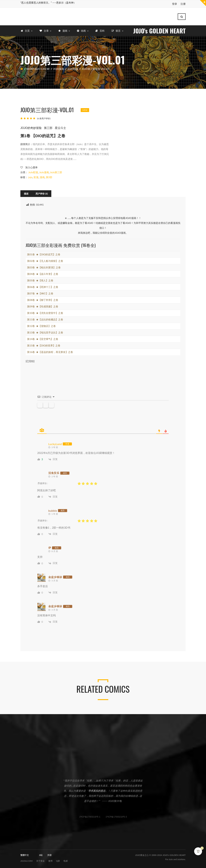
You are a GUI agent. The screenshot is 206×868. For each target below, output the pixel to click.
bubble (53, 510)
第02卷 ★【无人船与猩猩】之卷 (45, 261)
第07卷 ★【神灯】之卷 (40, 293)
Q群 (58, 861)
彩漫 (36, 177)
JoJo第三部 (56, 172)
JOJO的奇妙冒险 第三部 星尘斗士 (43, 128)
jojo (30, 177)
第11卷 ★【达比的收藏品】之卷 (45, 319)
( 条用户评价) (44, 118)
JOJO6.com (27, 861)
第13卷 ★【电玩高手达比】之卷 (45, 332)
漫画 (42, 177)
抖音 (50, 855)
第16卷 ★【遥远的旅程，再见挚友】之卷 (50, 352)
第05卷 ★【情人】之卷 (40, 280)
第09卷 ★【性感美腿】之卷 (43, 306)
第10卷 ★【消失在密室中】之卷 (45, 313)
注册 (183, 4)
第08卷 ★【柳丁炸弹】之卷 (43, 300)
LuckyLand (55, 444)
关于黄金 (41, 861)
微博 (51, 861)
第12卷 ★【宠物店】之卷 (41, 326)
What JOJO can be (38, 69)
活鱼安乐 (54, 473)
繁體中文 (25, 855)
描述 (26, 193)
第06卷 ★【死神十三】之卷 (43, 287)
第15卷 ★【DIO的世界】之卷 (44, 345)
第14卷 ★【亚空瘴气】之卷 (43, 339)
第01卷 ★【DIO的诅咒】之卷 (44, 254)
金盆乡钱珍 (55, 577)
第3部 (49, 177)
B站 (41, 855)
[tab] (26, 193)
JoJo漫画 (59, 69)
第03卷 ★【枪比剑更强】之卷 (44, 267)
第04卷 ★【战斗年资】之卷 (43, 274)
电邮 (66, 861)
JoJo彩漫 (73, 69)
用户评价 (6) (42, 193)
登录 (175, 4)
